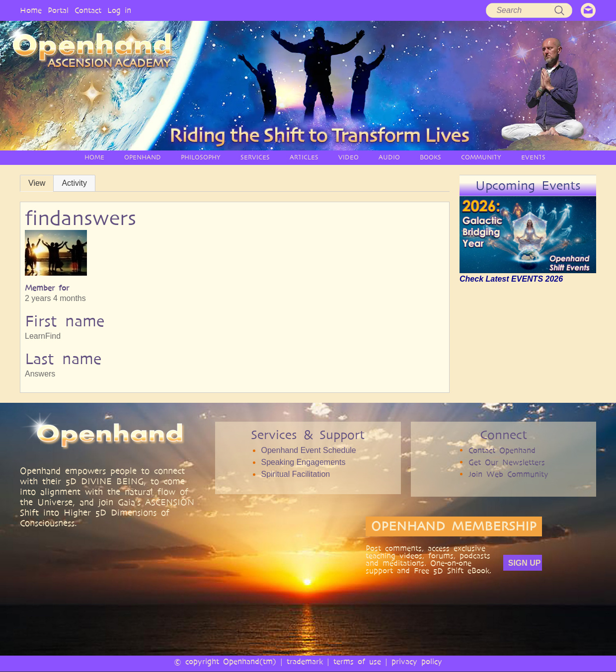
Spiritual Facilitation (295, 474)
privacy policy (417, 661)
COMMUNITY (481, 157)
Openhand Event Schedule (308, 450)
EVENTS (533, 157)
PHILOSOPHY (201, 157)
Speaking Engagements (303, 462)
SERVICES (255, 157)
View (37, 183)
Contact (88, 10)
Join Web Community (508, 474)
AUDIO (389, 157)
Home (31, 10)
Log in (119, 10)
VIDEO (348, 157)
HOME (94, 157)
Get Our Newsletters (507, 462)
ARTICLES (304, 157)
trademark (305, 661)
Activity (74, 183)
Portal (58, 10)
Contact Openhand (502, 450)
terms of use (357, 661)
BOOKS (430, 157)
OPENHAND (143, 157)
